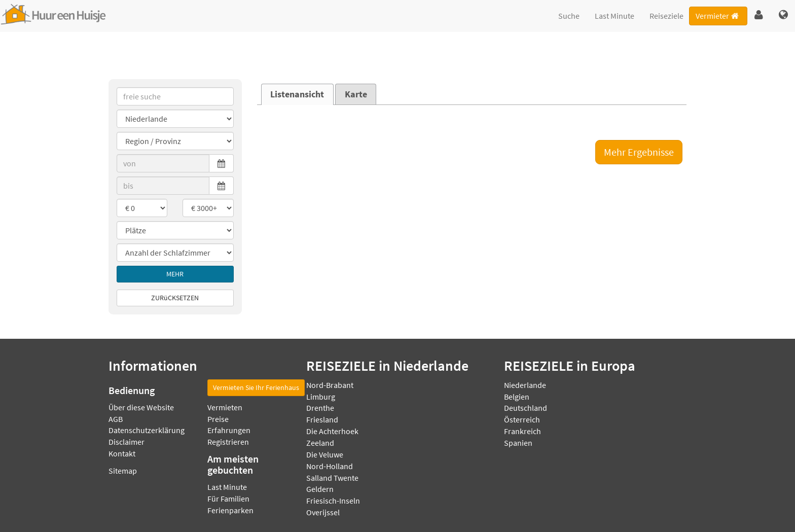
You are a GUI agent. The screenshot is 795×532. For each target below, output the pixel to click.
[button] (759, 15)
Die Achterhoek (332, 431)
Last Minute (615, 16)
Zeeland (320, 443)
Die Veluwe (325, 454)
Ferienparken (230, 510)
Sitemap (123, 471)
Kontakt (122, 453)
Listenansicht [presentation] (297, 94)
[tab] (297, 94)
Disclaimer (127, 442)
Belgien (517, 397)
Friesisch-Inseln (333, 501)
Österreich (522, 419)
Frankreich (522, 431)
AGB (116, 419)
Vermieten (225, 407)
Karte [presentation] (356, 94)
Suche (569, 16)
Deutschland (526, 408)
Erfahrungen (229, 430)
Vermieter (718, 16)
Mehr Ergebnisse (639, 152)
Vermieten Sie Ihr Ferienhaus (256, 387)
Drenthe (320, 408)
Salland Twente (332, 478)
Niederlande (525, 385)
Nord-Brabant (330, 385)
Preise (218, 419)
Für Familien (228, 499)
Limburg (321, 397)
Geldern (320, 489)
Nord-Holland (330, 466)
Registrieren (228, 442)
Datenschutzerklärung (147, 430)
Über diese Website (141, 407)
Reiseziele (666, 16)
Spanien (518, 443)
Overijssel (323, 512)
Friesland (322, 419)
